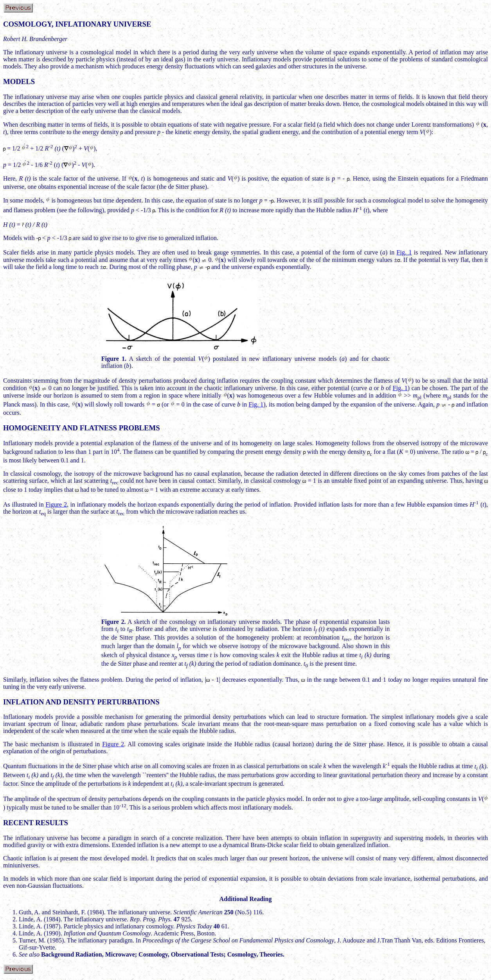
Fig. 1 (404, 252)
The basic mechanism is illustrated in (53, 744)
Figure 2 (56, 504)
